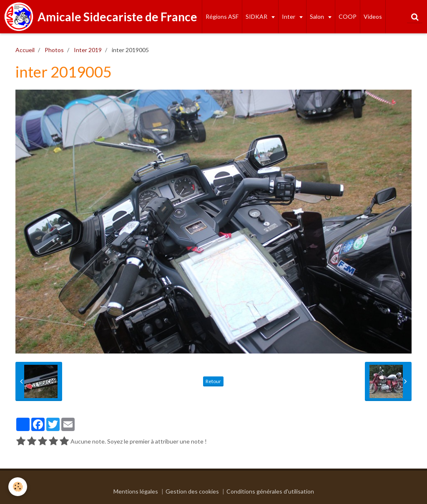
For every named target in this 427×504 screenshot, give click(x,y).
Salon (318, 16)
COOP (348, 16)
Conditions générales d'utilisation (270, 491)
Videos (373, 16)
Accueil (25, 50)
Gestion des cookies (192, 491)
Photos (54, 50)
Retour (213, 381)
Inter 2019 (88, 50)
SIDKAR (257, 16)
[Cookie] (18, 487)
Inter (289, 16)
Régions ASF (222, 16)
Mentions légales (136, 491)
